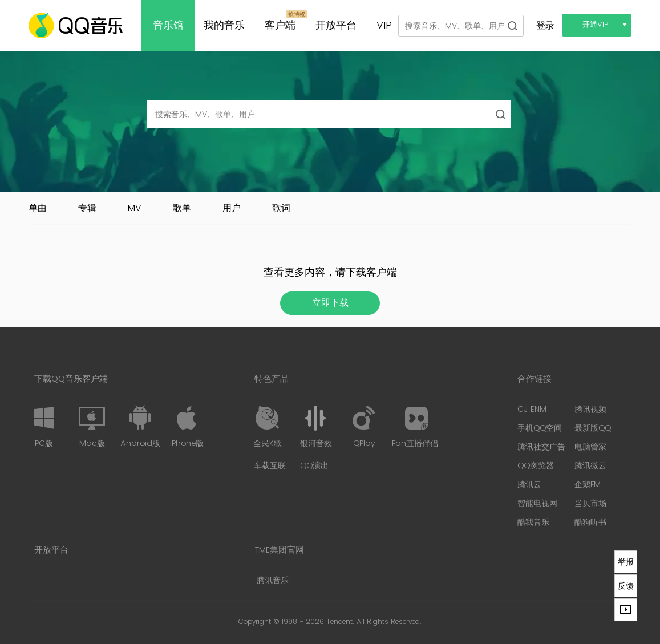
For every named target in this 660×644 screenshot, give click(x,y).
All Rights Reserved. (389, 622)
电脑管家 (590, 447)
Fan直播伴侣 (415, 427)
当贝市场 (590, 503)
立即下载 (330, 303)
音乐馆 (168, 25)
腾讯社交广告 (541, 447)
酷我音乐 (533, 522)
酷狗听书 (590, 522)
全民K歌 (268, 427)
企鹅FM (588, 485)
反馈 (626, 586)
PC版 (44, 427)
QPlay (364, 427)
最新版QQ (593, 428)
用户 (232, 208)
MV (135, 208)
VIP (384, 25)
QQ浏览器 (536, 466)
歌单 (182, 208)
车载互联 (270, 466)
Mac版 (92, 427)
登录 (545, 26)
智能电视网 (537, 503)
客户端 (280, 25)
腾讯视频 (590, 409)
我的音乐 (224, 25)
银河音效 (316, 427)
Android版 (140, 427)
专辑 (87, 208)
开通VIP (596, 25)
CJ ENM (532, 409)
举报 (626, 562)
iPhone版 (187, 427)
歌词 (281, 208)
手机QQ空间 (540, 428)
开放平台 (336, 25)
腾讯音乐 (273, 580)
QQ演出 (314, 466)
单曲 (38, 208)
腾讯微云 (590, 466)
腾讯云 (529, 485)
